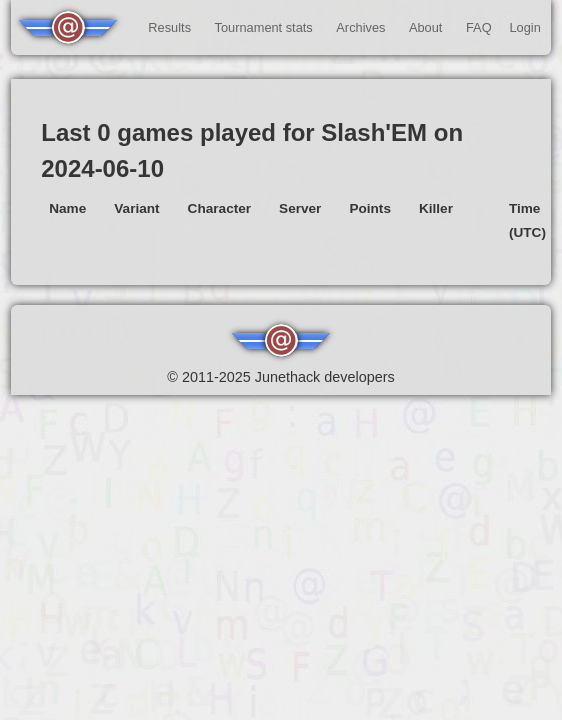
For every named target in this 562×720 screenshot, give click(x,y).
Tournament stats (264, 27)
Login (524, 27)
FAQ (479, 27)
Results (169, 27)
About (425, 27)
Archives (360, 27)
